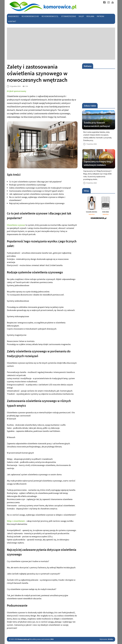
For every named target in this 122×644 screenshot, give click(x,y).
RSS (52, 639)
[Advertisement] (61, 44)
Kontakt (12, 21)
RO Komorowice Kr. (30, 16)
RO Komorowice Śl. (50, 16)
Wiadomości (14, 16)
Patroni (100, 16)
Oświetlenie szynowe (16, 225)
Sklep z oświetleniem (16, 521)
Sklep (81, 16)
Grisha (110, 639)
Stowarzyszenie (69, 16)
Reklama (90, 16)
